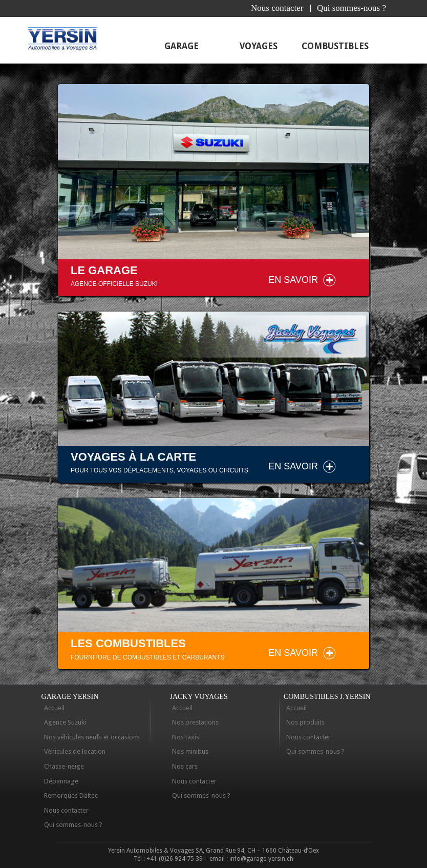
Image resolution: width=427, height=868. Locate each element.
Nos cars (185, 766)
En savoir (293, 280)
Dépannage (61, 781)
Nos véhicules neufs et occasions (92, 737)
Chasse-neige (64, 766)
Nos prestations (195, 722)
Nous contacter (277, 8)
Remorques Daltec (71, 795)
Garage (182, 46)
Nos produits (305, 722)
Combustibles (335, 46)
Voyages (259, 46)
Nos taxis (186, 737)
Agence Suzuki (65, 722)
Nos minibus (190, 751)
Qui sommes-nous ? (351, 8)
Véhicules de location (75, 751)
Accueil (54, 708)
